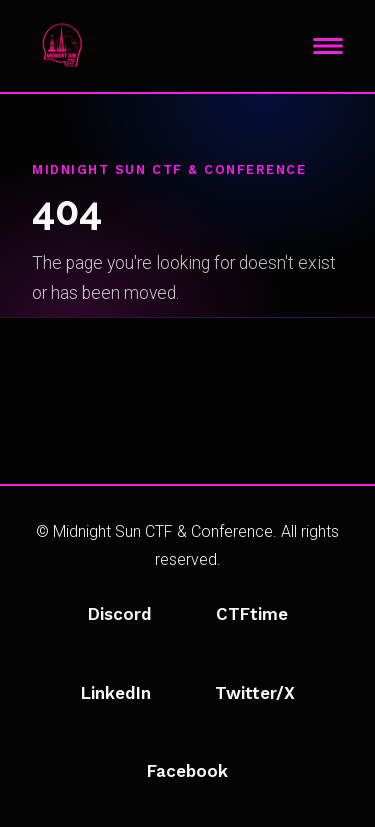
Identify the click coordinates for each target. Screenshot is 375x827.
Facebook (187, 771)
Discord (120, 614)
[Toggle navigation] (328, 46)
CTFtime (252, 614)
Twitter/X (255, 693)
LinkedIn (116, 693)
